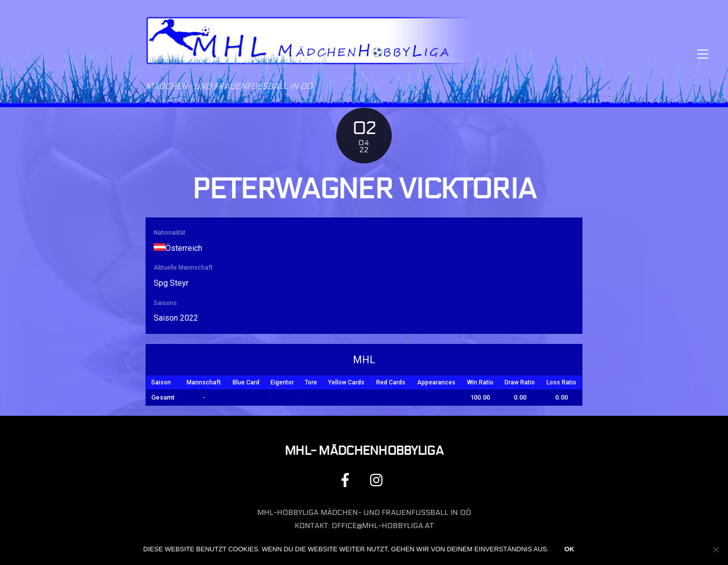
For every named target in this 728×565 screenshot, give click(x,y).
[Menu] (703, 54)
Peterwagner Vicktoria (364, 189)
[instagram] (379, 480)
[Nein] (715, 549)
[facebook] (347, 480)
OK (569, 549)
